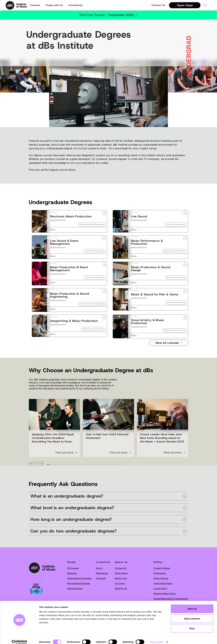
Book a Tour (121, 578)
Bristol (99, 568)
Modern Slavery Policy (165, 593)
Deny (192, 624)
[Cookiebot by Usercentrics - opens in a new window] (19, 638)
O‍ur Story (120, 583)
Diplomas (72, 573)
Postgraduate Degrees (79, 583)
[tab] (48, 465)
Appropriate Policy (163, 583)
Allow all (192, 605)
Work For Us (121, 588)
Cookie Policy (160, 588)
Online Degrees (75, 588)
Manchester (102, 573)
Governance (160, 573)
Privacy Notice (161, 578)
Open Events (121, 573)
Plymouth (101, 578)
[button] (35, 5)
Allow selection (192, 615)
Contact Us (158, 5)
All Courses (73, 568)
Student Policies (162, 568)
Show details (157, 638)
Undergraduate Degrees (79, 578)
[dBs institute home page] (42, 568)
